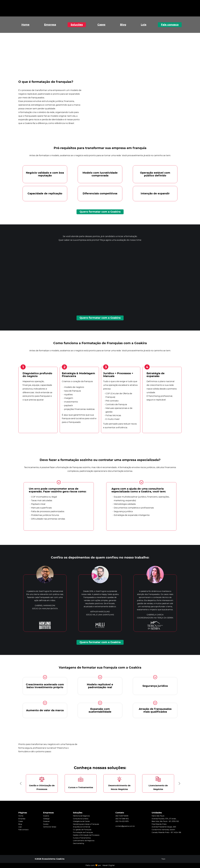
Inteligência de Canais (81, 821)
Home (25, 25)
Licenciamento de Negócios (84, 841)
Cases (101, 25)
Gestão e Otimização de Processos (86, 835)
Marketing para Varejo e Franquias (86, 824)
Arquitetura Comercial (82, 827)
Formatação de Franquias (83, 832)
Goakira (46, 816)
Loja (144, 25)
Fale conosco (170, 25)
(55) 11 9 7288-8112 (122, 819)
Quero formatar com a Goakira (100, 212)
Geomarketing (79, 843)
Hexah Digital (108, 865)
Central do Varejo (50, 827)
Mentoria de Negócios (81, 816)
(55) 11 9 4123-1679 (122, 821)
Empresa (50, 25)
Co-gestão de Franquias (82, 830)
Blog (123, 25)
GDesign (46, 819)
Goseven (46, 821)
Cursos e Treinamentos (82, 838)
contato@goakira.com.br (125, 826)
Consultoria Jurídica (81, 819)
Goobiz (46, 824)
